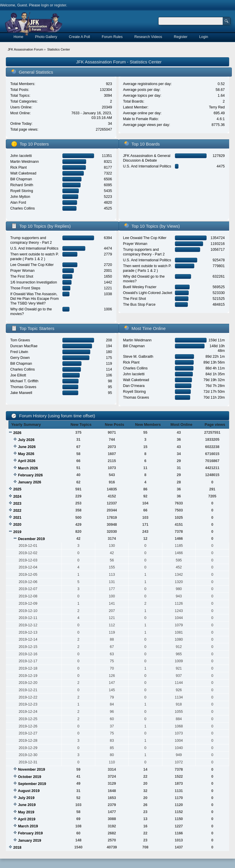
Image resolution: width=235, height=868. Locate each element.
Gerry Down (20, 358)
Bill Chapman (21, 179)
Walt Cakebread (23, 173)
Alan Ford (18, 203)
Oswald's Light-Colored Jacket (148, 293)
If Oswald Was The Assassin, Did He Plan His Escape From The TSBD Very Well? (35, 299)
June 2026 (27, 447)
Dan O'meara (134, 386)
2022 (17, 511)
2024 (17, 497)
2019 (17, 532)
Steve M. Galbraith (138, 357)
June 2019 (27, 805)
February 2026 (30, 475)
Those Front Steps (25, 288)
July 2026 (26, 440)
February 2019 (30, 833)
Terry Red (217, 107)
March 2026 (28, 468)
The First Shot (22, 276)
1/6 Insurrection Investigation (34, 282)
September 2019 (32, 784)
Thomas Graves (23, 387)
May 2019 (26, 812)
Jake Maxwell (21, 393)
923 (109, 84)
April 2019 (27, 819)
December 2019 (31, 539)
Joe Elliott (18, 375)
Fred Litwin (19, 352)
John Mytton (20, 197)
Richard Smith (22, 185)
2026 (17, 433)
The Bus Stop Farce (139, 305)
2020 (17, 525)
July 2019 (26, 798)
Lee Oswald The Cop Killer (32, 265)
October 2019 (29, 777)
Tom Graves (20, 340)
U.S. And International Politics (147, 166)
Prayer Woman (22, 271)
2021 (17, 518)
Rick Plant (18, 167)
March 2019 (28, 826)
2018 (17, 848)
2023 (17, 504)
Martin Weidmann (24, 162)
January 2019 (29, 841)
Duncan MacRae (24, 346)
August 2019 (29, 791)
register (60, 5)
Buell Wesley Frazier (140, 287)
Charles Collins (23, 208)
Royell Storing (22, 191)
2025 (17, 489)
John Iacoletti (21, 156)
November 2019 (31, 770)
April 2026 (27, 461)
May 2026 (26, 454)
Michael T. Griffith (24, 381)
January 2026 (29, 482)
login (45, 5)
